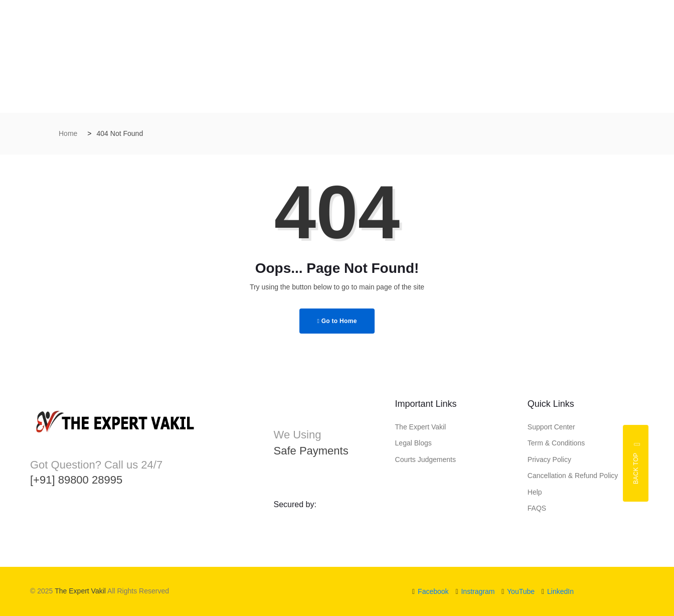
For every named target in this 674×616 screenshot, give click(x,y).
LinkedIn (558, 591)
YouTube (518, 591)
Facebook (431, 591)
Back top (637, 463)
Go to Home (337, 321)
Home (68, 133)
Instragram (475, 591)
